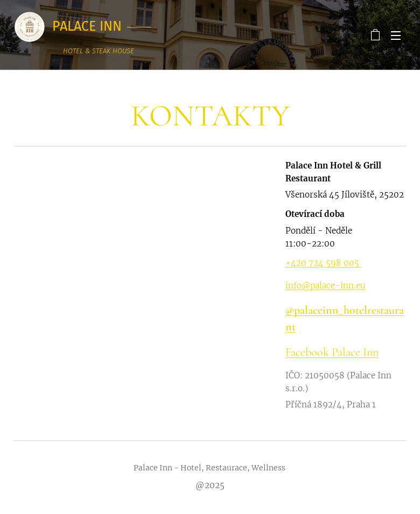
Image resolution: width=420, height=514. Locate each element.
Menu (396, 36)
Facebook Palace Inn (331, 352)
